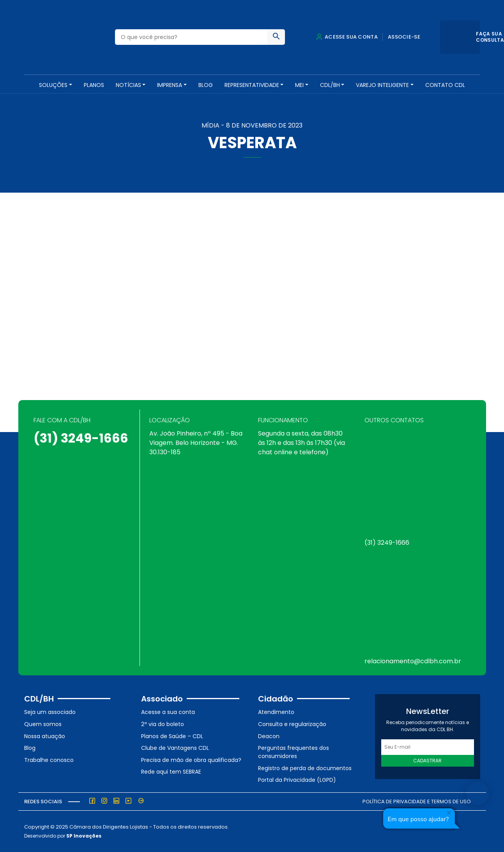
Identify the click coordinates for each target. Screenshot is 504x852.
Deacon (269, 736)
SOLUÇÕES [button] (53, 85)
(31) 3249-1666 (81, 438)
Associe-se (404, 37)
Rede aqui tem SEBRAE (171, 772)
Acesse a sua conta (168, 712)
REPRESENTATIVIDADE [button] (252, 85)
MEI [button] (299, 85)
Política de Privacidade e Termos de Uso (417, 802)
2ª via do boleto (163, 724)
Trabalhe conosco (49, 760)
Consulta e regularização (292, 724)
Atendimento (276, 712)
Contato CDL (445, 85)
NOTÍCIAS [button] (128, 85)
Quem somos (43, 724)
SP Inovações (84, 836)
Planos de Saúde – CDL (172, 736)
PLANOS (94, 85)
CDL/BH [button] (330, 85)
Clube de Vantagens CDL (175, 748)
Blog (206, 85)
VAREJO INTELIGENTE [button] (382, 85)
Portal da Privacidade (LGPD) (297, 780)
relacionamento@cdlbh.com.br (413, 661)
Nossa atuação (45, 736)
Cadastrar (427, 761)
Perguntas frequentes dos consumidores (294, 752)
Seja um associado (50, 712)
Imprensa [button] (170, 85)
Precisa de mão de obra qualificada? (191, 760)
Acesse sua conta (347, 37)
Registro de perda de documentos (305, 768)
